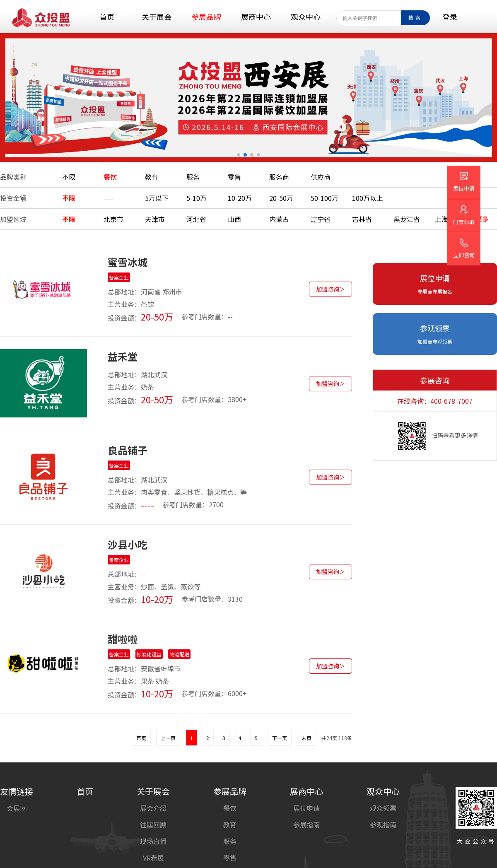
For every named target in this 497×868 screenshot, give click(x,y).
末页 (306, 738)
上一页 (168, 738)
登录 (450, 17)
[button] (239, 155)
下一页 (280, 738)
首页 (141, 738)
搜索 (415, 18)
